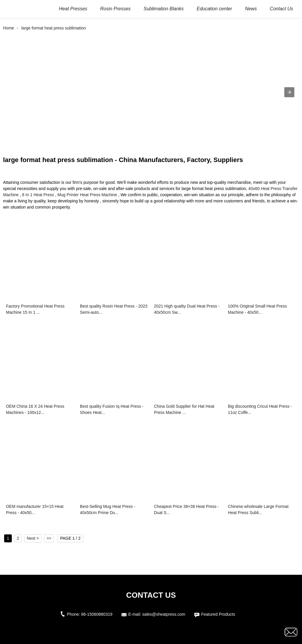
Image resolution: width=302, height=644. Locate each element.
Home (8, 28)
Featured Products (218, 614)
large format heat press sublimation (54, 28)
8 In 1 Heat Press (38, 195)
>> (49, 538)
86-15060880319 (97, 614)
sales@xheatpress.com (164, 614)
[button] (289, 92)
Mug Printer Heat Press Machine (87, 195)
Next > (33, 538)
